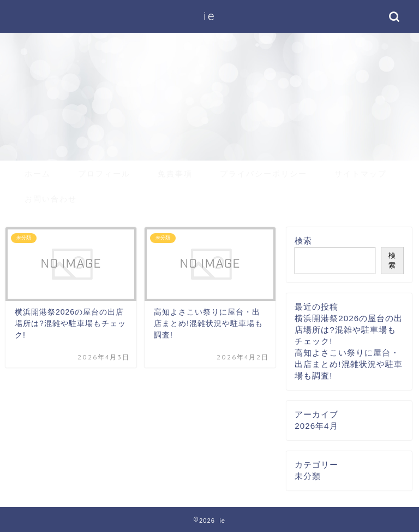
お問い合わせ (51, 199)
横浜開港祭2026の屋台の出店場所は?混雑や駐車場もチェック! (349, 330)
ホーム (38, 174)
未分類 (308, 476)
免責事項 (175, 174)
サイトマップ (361, 174)
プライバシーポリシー (264, 174)
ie (210, 16)
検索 (303, 241)
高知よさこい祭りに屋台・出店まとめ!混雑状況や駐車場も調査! (348, 364)
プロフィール (104, 174)
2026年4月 (316, 426)
